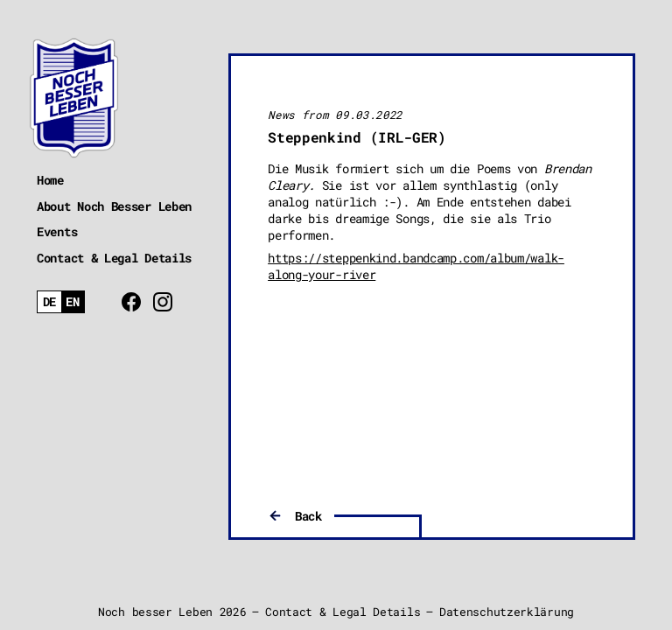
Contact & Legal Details (114, 258)
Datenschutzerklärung (507, 612)
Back (308, 516)
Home (50, 180)
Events (57, 231)
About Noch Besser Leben (114, 206)
